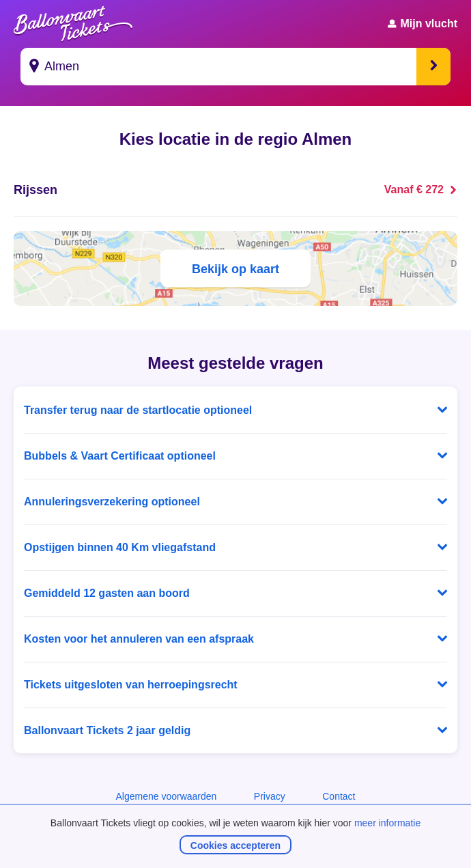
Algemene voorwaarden (166, 796)
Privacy (270, 796)
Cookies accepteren (235, 845)
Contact (339, 796)
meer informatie (387, 823)
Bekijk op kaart (235, 268)
